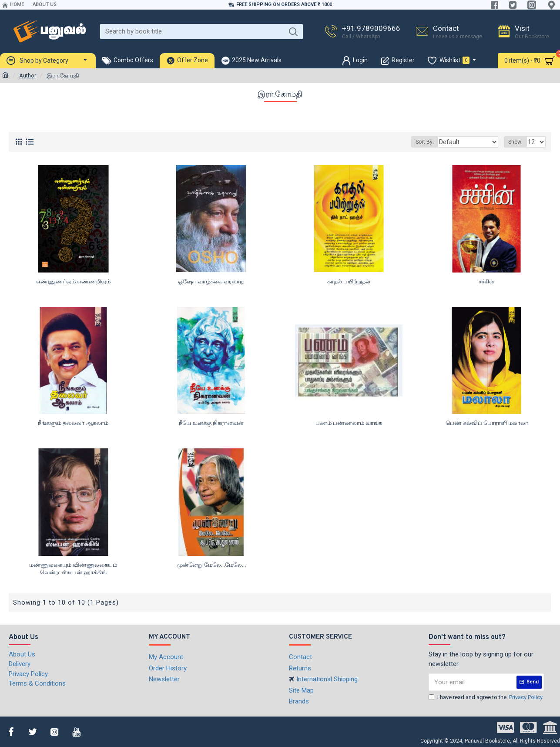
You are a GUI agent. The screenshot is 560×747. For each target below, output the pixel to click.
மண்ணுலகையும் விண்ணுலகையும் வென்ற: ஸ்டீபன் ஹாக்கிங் (73, 569)
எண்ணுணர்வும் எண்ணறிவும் (73, 281)
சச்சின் (487, 281)
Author (28, 76)
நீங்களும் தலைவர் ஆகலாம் (73, 423)
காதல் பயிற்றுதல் (349, 281)
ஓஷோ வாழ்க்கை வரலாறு (211, 281)
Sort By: (435, 142)
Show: (517, 142)
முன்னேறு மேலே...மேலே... (211, 565)
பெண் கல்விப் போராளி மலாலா (487, 423)
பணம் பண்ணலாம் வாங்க (349, 423)
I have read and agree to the (486, 697)
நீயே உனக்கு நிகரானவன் (211, 423)
